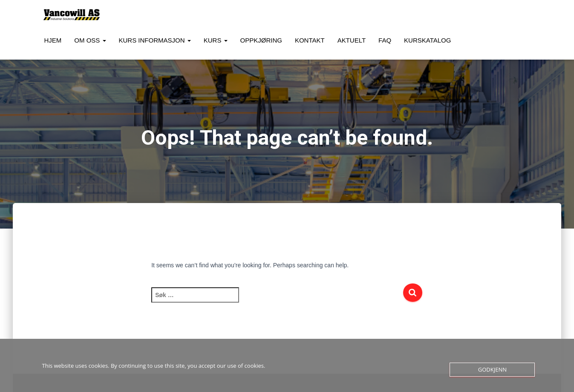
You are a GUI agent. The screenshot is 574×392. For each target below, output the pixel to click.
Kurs (216, 40)
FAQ (385, 40)
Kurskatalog (427, 40)
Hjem (53, 40)
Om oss (90, 40)
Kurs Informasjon (155, 40)
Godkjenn (492, 369)
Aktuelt (352, 40)
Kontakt (310, 40)
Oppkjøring (261, 40)
